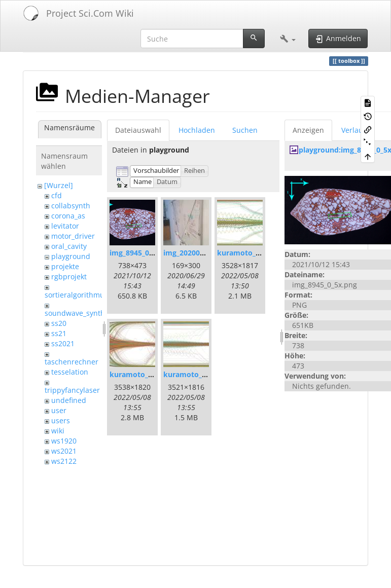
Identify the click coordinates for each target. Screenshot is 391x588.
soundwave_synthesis (81, 313)
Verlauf (353, 130)
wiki (58, 431)
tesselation (70, 372)
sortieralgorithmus (76, 295)
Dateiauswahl (138, 130)
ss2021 (63, 343)
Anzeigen (308, 130)
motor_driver (73, 236)
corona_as (68, 216)
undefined (69, 400)
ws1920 (64, 441)
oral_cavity (69, 246)
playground (71, 256)
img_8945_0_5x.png (143, 253)
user (59, 410)
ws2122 (64, 461)
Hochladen (197, 130)
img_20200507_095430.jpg (208, 253)
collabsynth (71, 206)
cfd (57, 195)
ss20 (59, 323)
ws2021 (64, 451)
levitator (65, 226)
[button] (288, 39)
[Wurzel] (59, 185)
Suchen (245, 130)
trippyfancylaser (72, 390)
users (61, 420)
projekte (65, 266)
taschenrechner (72, 362)
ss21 (59, 333)
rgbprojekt (69, 277)
